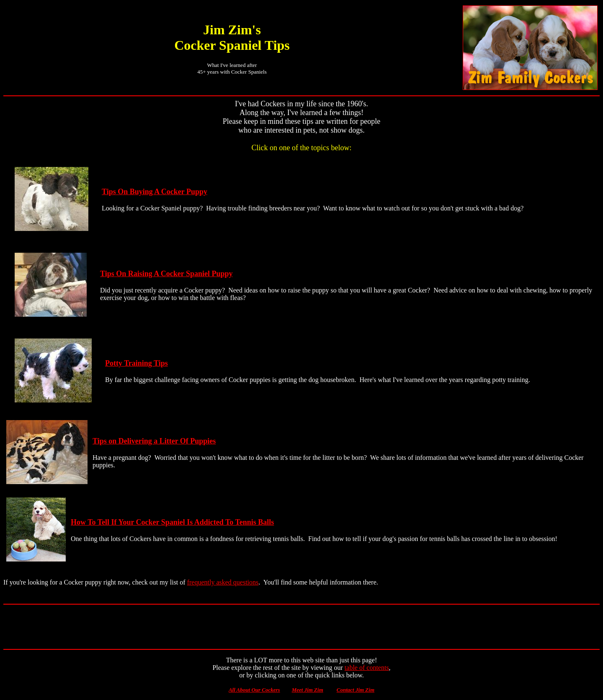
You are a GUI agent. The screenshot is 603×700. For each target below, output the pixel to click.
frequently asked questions (223, 582)
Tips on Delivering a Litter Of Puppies (154, 441)
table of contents (367, 668)
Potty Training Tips (137, 363)
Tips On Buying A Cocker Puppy (155, 192)
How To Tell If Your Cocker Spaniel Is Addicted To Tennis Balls (172, 522)
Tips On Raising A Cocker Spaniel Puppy (166, 274)
